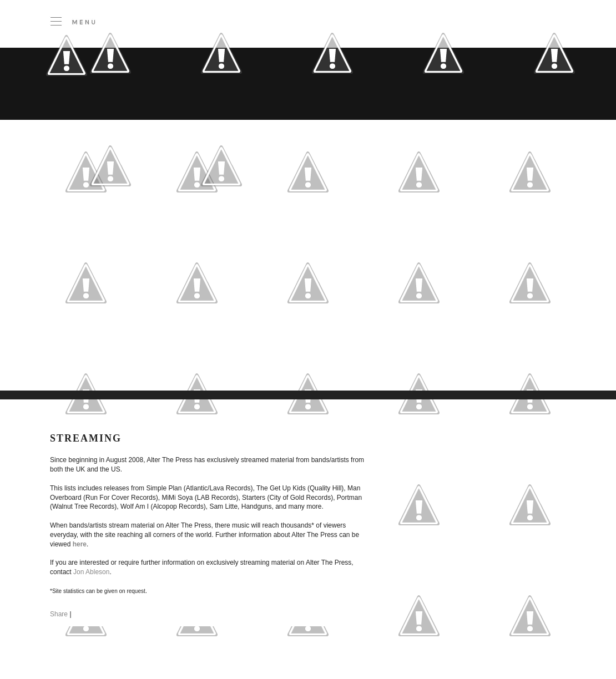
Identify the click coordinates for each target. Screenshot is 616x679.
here (80, 544)
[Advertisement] (207, 310)
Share (59, 614)
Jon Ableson (91, 572)
